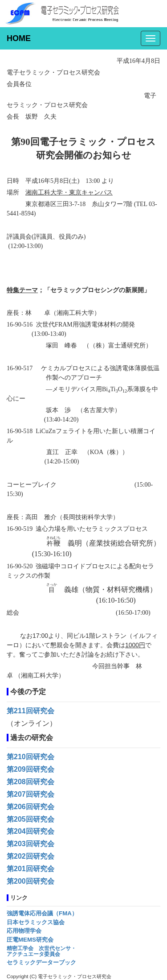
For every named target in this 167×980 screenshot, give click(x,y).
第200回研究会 (31, 881)
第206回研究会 (31, 807)
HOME (19, 38)
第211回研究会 (31, 711)
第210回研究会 (31, 757)
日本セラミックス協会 (36, 922)
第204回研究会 (31, 831)
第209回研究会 (31, 769)
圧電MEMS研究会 (30, 940)
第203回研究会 (31, 844)
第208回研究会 (31, 782)
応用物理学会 (24, 931)
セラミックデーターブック (41, 962)
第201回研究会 (31, 869)
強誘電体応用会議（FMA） (42, 913)
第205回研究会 (31, 819)
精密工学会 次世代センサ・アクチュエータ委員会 (41, 951)
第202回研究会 (31, 856)
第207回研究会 (31, 794)
